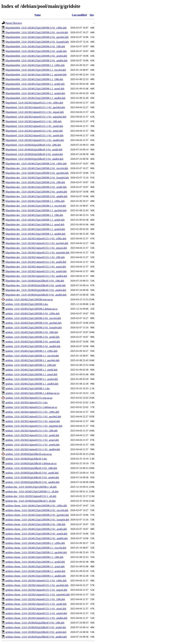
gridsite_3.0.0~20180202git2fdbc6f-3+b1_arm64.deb (32, 477)
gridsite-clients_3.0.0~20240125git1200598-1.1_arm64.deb (35, 571)
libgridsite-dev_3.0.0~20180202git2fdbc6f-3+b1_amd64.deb (36, 295)
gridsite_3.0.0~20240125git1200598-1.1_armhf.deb (31, 370)
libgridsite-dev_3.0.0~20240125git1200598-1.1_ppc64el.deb (36, 210)
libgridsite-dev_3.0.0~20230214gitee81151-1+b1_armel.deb (36, 267)
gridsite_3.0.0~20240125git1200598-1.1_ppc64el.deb (32, 360)
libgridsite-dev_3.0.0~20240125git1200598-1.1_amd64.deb (35, 234)
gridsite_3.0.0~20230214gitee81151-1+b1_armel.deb (32, 440)
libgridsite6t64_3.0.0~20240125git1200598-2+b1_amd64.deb (36, 61)
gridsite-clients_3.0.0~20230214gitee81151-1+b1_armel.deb (36, 609)
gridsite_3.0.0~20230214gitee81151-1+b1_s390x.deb (32, 412)
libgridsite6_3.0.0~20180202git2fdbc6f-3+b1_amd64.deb (34, 159)
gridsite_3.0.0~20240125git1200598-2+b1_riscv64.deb (33, 318)
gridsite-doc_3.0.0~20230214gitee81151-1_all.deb (31, 496)
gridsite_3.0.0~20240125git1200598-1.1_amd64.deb (32, 384)
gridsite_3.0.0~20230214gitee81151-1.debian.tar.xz (31, 407)
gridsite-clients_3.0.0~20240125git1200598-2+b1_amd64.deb (37, 538)
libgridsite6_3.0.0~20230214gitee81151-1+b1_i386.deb (33, 121)
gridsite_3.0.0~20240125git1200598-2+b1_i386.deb (32, 332)
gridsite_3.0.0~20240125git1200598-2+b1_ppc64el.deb (33, 323)
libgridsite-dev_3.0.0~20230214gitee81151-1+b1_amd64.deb (36, 276)
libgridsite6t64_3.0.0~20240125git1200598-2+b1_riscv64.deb (37, 32)
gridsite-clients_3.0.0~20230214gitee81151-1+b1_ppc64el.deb (37, 585)
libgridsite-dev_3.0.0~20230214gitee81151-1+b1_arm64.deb (36, 271)
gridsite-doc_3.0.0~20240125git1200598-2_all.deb (31, 487)
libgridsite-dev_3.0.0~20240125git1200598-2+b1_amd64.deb (36, 196)
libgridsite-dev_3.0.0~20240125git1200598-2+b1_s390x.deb (36, 164)
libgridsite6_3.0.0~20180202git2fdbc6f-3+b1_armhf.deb (34, 150)
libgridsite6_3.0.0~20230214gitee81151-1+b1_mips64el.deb (36, 117)
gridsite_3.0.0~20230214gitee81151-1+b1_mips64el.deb (34, 426)
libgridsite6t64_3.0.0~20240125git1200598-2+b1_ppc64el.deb (37, 37)
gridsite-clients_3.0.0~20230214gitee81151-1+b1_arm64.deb (36, 613)
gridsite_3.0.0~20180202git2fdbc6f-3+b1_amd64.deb (32, 482)
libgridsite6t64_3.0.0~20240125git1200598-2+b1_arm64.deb (36, 56)
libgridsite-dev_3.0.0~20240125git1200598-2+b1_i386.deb (35, 182)
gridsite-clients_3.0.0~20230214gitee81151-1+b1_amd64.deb (36, 618)
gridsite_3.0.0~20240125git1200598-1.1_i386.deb (31, 365)
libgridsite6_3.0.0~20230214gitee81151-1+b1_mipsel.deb (35, 112)
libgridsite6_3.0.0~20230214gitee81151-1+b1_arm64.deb (34, 135)
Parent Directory (14, 23)
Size (92, 15)
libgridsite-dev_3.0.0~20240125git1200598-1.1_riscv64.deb (36, 206)
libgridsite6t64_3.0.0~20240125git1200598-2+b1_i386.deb (35, 46)
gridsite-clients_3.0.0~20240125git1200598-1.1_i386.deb (34, 557)
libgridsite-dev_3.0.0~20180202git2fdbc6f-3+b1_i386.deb (35, 281)
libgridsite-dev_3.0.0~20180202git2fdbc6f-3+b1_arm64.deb (36, 290)
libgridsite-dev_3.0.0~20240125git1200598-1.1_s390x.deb (35, 201)
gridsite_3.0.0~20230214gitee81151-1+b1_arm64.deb (32, 445)
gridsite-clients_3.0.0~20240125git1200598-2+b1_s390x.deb (36, 506)
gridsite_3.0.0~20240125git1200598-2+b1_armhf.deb (32, 337)
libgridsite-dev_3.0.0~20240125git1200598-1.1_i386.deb (34, 215)
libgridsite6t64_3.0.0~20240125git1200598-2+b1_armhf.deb (36, 51)
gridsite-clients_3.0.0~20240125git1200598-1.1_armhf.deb (35, 562)
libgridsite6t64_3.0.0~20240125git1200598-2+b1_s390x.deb (36, 28)
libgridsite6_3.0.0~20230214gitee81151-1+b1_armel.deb (34, 131)
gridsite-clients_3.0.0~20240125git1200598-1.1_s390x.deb (35, 543)
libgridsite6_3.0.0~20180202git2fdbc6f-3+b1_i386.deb (33, 145)
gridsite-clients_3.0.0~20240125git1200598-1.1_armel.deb (35, 566)
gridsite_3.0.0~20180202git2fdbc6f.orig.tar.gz (29, 454)
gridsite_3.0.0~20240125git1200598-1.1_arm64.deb (32, 379)
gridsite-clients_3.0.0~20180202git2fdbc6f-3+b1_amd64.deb (36, 637)
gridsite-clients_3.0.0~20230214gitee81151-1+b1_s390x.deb (36, 581)
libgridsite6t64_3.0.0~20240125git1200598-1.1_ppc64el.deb (36, 75)
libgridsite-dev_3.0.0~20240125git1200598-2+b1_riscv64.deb (37, 168)
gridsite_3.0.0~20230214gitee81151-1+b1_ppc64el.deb (33, 417)
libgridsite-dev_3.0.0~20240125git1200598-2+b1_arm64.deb (36, 192)
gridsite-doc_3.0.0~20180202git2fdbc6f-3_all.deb (31, 501)
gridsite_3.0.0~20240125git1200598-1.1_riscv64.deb (32, 356)
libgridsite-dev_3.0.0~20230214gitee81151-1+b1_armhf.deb (36, 262)
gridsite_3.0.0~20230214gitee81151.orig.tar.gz (29, 398)
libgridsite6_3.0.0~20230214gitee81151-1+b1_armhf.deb (34, 126)
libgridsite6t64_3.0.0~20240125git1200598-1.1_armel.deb (35, 89)
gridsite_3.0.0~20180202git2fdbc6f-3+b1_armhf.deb (32, 473)
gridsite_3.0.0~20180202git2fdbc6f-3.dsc (26, 459)
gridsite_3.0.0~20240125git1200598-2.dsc (27, 304)
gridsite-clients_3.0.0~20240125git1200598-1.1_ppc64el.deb (36, 552)
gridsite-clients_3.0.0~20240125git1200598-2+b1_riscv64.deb (37, 510)
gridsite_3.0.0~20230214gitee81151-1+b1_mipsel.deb (33, 421)
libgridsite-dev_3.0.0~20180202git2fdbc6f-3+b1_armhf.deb (36, 285)
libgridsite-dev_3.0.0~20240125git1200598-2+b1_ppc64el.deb (37, 173)
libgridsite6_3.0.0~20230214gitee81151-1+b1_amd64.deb (35, 140)
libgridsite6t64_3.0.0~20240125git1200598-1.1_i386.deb (34, 79)
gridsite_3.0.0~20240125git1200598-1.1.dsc (28, 388)
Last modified (79, 15)
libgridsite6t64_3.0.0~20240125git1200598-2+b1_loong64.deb (37, 42)
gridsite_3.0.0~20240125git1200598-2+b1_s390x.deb (32, 313)
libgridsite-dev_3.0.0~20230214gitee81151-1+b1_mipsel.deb (36, 248)
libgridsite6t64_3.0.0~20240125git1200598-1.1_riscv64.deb (36, 70)
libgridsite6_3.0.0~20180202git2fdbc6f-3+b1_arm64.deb (34, 154)
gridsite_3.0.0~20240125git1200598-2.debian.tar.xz (32, 309)
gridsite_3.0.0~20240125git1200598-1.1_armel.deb (31, 374)
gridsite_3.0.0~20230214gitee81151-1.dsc (27, 402)
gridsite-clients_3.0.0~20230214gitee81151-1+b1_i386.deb (35, 599)
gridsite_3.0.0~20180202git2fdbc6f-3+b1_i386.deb (31, 468)
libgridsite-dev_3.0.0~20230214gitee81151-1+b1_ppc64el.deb (37, 243)
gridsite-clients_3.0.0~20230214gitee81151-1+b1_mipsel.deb (36, 590)
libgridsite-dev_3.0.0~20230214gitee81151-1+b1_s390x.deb (36, 239)
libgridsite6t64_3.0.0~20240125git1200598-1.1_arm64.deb (35, 93)
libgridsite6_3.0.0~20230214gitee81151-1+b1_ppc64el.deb (35, 107)
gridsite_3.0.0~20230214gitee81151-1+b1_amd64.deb (33, 449)
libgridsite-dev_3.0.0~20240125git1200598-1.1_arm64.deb (35, 229)
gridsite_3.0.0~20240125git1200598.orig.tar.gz (29, 299)
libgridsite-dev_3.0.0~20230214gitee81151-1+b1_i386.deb (35, 257)
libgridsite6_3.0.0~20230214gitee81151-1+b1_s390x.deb (34, 103)
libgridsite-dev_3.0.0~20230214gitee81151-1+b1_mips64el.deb (37, 253)
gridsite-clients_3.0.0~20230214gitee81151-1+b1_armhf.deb (36, 604)
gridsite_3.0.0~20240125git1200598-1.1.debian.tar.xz (32, 393)
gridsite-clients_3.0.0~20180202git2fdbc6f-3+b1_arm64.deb (36, 632)
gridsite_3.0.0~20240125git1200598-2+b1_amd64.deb (33, 346)
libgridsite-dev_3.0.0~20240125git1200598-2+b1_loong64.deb (37, 178)
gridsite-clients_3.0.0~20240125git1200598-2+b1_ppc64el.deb (37, 515)
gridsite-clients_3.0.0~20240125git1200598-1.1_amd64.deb (36, 576)
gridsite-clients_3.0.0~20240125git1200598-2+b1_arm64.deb (36, 534)
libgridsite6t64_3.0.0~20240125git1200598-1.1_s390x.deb (35, 65)
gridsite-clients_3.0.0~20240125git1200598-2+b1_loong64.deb (37, 520)
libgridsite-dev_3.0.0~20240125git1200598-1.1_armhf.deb (35, 220)
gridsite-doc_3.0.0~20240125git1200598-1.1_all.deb (32, 492)
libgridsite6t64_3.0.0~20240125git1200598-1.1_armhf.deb (35, 84)
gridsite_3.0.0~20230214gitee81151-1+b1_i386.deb (32, 431)
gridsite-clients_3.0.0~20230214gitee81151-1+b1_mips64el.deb (38, 595)
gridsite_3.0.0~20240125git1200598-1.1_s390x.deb (31, 351)
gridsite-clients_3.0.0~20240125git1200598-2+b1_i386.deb (35, 524)
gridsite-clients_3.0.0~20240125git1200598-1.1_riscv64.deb (36, 548)
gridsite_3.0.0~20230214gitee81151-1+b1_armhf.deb (32, 435)
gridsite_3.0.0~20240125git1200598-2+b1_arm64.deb (33, 342)
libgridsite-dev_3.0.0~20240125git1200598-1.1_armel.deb (35, 224)
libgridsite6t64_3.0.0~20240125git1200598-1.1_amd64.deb (35, 98)
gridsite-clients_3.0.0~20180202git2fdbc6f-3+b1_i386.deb (35, 623)
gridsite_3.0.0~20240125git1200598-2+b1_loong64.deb (34, 328)
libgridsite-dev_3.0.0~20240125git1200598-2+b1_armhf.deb (36, 187)
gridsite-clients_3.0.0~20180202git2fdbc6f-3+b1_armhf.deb (36, 627)
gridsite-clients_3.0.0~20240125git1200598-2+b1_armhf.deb (36, 529)
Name (38, 15)
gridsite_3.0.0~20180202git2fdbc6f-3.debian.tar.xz (31, 463)
